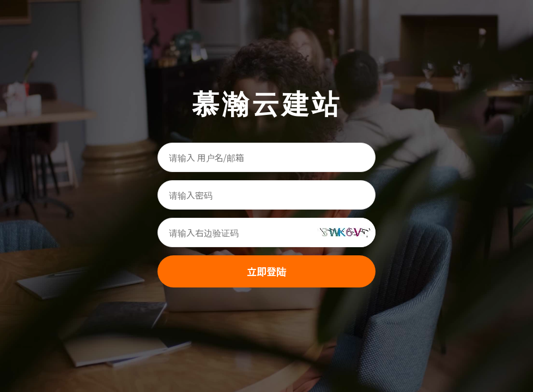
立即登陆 (266, 271)
